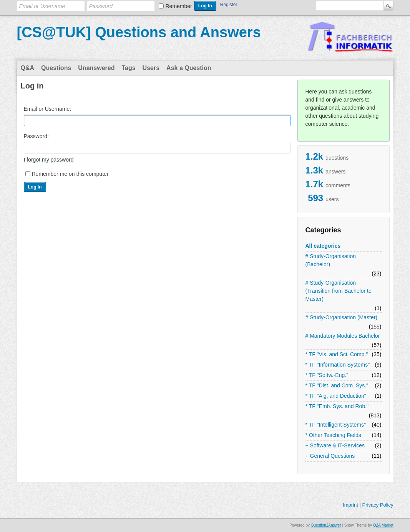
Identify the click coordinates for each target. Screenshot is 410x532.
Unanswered (96, 68)
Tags (128, 68)
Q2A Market (383, 525)
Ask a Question (189, 68)
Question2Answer (326, 525)
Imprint (350, 505)
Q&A (28, 68)
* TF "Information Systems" (338, 365)
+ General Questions (330, 456)
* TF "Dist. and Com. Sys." (337, 385)
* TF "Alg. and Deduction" (336, 396)
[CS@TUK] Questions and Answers (139, 32)
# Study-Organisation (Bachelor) (331, 260)
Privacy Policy (378, 505)
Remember (179, 6)
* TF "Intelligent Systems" (336, 425)
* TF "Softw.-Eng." (327, 375)
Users (151, 68)
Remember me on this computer (70, 174)
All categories (323, 246)
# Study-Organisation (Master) (342, 317)
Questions (56, 68)
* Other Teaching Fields (333, 435)
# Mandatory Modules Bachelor (343, 336)
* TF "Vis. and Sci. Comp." (337, 354)
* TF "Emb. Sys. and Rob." (337, 406)
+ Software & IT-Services (335, 445)
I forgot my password (49, 160)
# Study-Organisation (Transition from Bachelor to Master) (339, 291)
